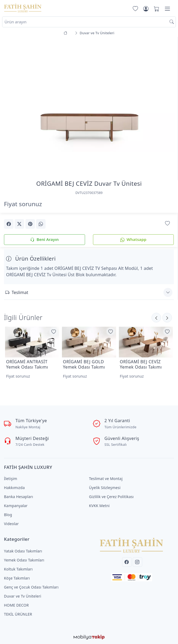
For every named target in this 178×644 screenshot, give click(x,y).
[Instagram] (137, 562)
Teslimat (17, 292)
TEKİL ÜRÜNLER (18, 614)
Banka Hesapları (19, 497)
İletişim (11, 479)
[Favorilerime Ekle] (167, 224)
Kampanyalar (16, 506)
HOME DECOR (16, 605)
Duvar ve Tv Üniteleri (23, 596)
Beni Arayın (44, 240)
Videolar (11, 524)
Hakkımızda (14, 488)
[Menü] (167, 9)
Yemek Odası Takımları (24, 560)
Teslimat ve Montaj (106, 479)
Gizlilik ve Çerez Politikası (111, 497)
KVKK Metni (99, 506)
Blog (8, 515)
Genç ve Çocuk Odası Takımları (31, 587)
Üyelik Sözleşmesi (105, 488)
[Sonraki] (156, 318)
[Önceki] (167, 318)
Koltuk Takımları (18, 569)
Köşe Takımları (17, 578)
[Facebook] (127, 562)
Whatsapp (133, 240)
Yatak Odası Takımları (23, 551)
